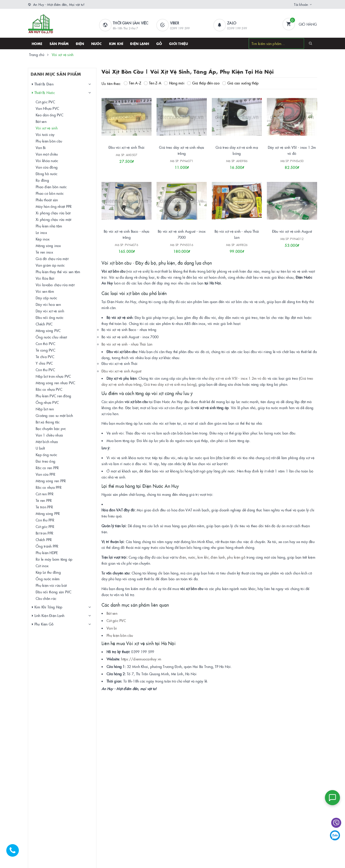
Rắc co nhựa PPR (49, 487)
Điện (80, 43)
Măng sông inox (49, 246)
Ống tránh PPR (47, 546)
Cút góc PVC (116, 620)
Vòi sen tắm (45, 291)
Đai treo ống (46, 461)
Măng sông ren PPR (51, 481)
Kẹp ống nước (47, 455)
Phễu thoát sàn (47, 200)
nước (191, 557)
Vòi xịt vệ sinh (47, 128)
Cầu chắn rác (46, 598)
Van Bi (41, 148)
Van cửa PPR (46, 474)
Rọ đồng (43, 180)
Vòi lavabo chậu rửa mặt (55, 285)
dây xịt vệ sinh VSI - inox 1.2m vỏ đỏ (237, 378)
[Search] (310, 43)
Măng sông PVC (48, 330)
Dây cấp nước (47, 298)
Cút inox (42, 566)
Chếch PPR (44, 540)
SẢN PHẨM (59, 43)
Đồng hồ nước (47, 174)
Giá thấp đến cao (203, 83)
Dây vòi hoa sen (48, 304)
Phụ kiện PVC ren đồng (54, 396)
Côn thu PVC (46, 370)
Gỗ (159, 43)
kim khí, (204, 557)
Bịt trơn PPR (45, 533)
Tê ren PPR (44, 500)
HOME (37, 43)
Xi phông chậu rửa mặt (54, 219)
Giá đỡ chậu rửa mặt (52, 259)
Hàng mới (174, 83)
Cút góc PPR (45, 526)
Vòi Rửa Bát (45, 278)
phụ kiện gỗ (236, 557)
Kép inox (43, 239)
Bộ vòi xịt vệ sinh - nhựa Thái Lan (127, 344)
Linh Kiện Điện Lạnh (48, 616)
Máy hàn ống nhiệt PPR (54, 206)
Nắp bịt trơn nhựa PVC (54, 376)
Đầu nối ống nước (50, 317)
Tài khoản (301, 4)
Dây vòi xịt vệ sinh (50, 311)
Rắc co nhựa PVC (49, 389)
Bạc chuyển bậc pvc (51, 428)
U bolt (41, 448)
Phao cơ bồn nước (50, 193)
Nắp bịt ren (45, 409)
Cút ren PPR (45, 494)
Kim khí (116, 43)
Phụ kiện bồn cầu (120, 635)
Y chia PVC (45, 363)
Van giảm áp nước (50, 265)
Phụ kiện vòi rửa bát (51, 585)
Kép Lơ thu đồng (48, 572)
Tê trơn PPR (45, 507)
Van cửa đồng (47, 167)
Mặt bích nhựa (47, 442)
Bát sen (112, 613)
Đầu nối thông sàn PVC (54, 592)
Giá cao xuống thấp (240, 83)
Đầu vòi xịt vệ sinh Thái (127, 147)
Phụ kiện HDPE (47, 553)
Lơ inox (42, 232)
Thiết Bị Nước (44, 93)
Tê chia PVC (45, 357)
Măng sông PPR (48, 513)
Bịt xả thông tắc (48, 422)
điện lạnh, (218, 557)
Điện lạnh (140, 43)
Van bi (112, 628)
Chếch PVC (44, 324)
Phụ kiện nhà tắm (49, 226)
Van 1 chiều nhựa (50, 435)
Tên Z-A (153, 83)
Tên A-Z (132, 83)
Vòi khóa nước (47, 161)
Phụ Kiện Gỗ (43, 624)
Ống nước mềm (48, 579)
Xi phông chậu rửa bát (53, 213)
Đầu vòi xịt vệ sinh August (292, 231)
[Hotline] (15, 853)
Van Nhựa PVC (48, 108)
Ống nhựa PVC (47, 402)
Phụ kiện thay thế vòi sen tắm (58, 272)
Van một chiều (47, 154)
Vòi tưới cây (45, 134)
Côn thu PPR (45, 520)
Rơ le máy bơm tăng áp (54, 559)
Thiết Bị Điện (43, 84)
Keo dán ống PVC (50, 115)
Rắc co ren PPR (48, 468)
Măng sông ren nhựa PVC (56, 383)
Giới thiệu (179, 43)
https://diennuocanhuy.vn (141, 659)
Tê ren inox (45, 252)
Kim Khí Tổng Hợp (47, 607)
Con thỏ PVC (46, 344)
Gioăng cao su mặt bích (55, 415)
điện (183, 557)
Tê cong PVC (46, 350)
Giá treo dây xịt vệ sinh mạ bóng (169, 384)
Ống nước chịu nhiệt (52, 337)
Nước (97, 43)
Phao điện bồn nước (52, 187)
